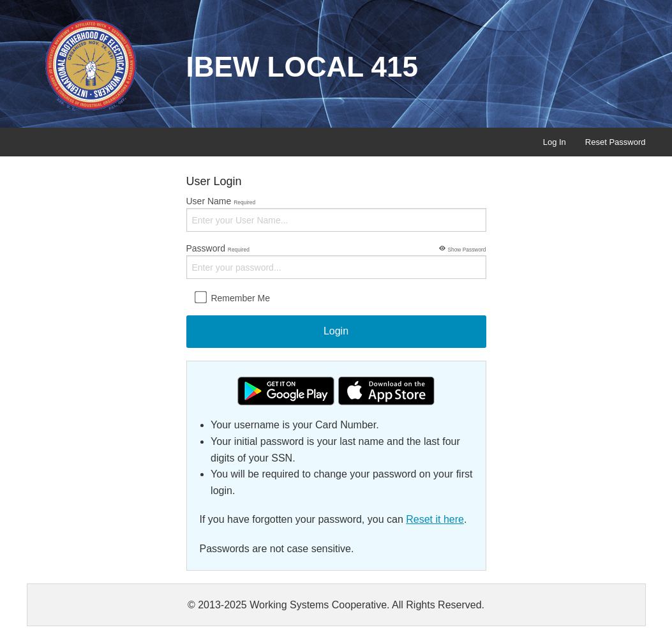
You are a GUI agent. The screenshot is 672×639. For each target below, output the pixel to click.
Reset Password (616, 142)
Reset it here (435, 519)
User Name (336, 214)
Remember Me (232, 297)
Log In (555, 142)
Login (336, 331)
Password (336, 260)
